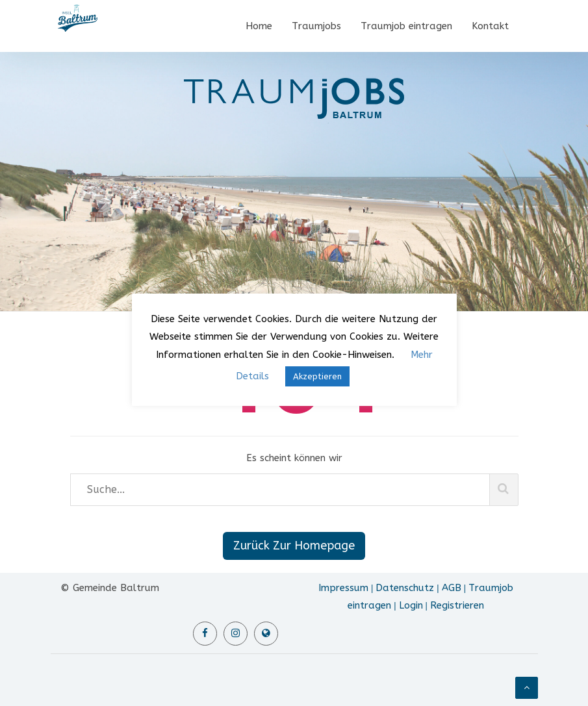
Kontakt (490, 26)
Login (411, 605)
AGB (452, 588)
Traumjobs (316, 26)
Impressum (343, 588)
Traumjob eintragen (406, 26)
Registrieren (457, 605)
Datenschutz (405, 588)
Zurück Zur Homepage (294, 546)
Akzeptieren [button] (317, 376)
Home (259, 26)
